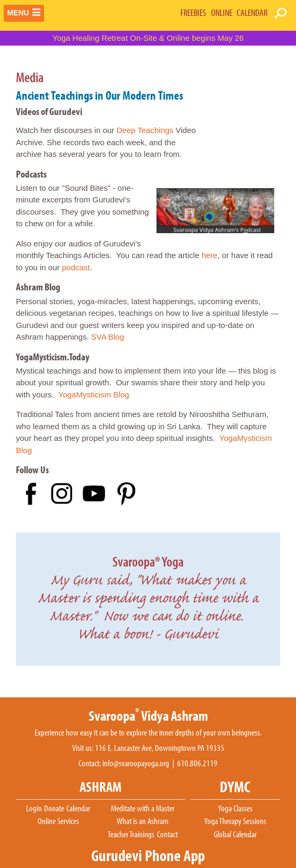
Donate (54, 809)
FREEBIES (193, 12)
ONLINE (222, 12)
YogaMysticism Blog (94, 395)
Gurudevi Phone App (148, 856)
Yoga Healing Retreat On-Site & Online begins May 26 (148, 38)
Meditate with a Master (143, 809)
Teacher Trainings (131, 835)
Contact (167, 835)
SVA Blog (108, 337)
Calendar (78, 809)
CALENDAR (252, 12)
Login (34, 809)
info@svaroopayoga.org (136, 763)
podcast (76, 267)
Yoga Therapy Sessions (235, 821)
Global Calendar (235, 835)
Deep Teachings (145, 130)
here (210, 255)
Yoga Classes (235, 809)
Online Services (58, 821)
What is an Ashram (143, 821)
